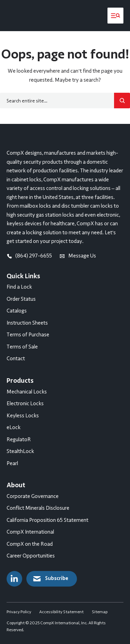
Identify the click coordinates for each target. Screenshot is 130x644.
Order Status (21, 299)
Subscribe (50, 579)
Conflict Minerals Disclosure (38, 508)
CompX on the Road (30, 544)
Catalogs (17, 311)
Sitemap (100, 612)
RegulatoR (19, 439)
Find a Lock (19, 287)
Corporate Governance (33, 496)
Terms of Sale (22, 347)
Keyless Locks (23, 416)
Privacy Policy (19, 612)
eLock (14, 427)
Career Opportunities (31, 556)
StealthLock (20, 451)
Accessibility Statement (61, 612)
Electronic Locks (25, 403)
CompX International (30, 532)
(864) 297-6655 (29, 256)
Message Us (78, 256)
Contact (16, 359)
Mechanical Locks (27, 392)
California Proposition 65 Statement (47, 520)
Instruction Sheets (27, 323)
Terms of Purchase (28, 335)
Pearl (12, 463)
